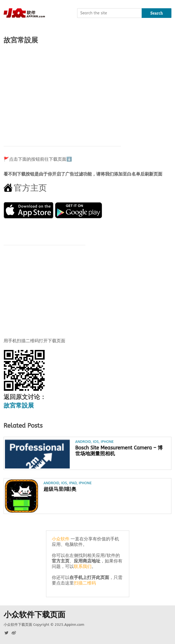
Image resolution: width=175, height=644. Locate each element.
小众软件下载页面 (34, 615)
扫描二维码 (85, 583)
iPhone (107, 442)
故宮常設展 (19, 406)
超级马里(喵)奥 (60, 489)
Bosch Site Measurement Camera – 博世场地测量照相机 (119, 451)
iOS (96, 442)
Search (157, 13)
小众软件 (61, 539)
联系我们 (83, 566)
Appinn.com (74, 625)
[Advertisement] (88, 92)
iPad (73, 483)
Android (83, 442)
